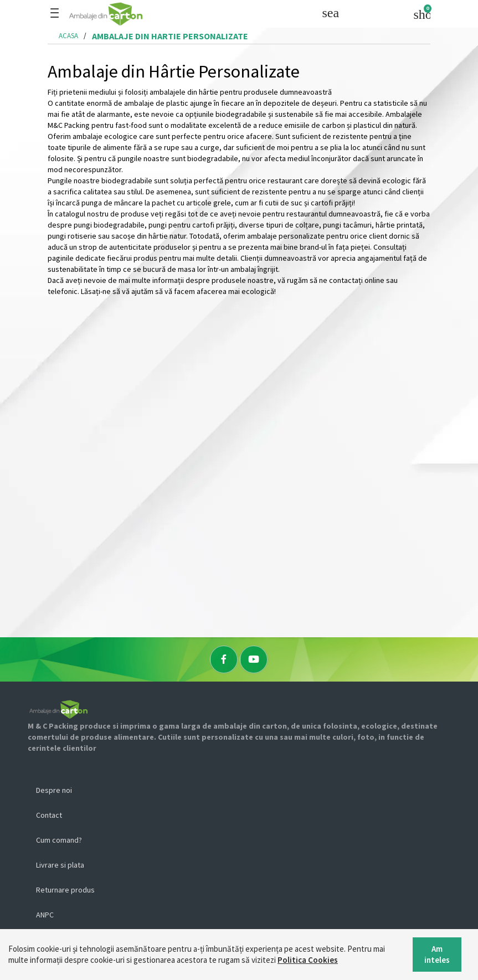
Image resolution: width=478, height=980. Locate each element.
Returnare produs (65, 890)
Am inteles (437, 954)
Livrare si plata (60, 865)
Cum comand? (59, 840)
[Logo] (141, 14)
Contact (49, 815)
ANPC (45, 915)
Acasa (68, 36)
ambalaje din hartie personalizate (170, 36)
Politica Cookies (308, 960)
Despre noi (54, 790)
